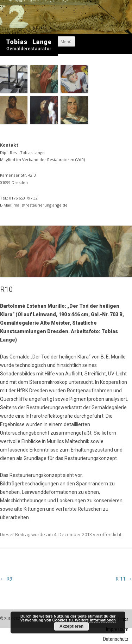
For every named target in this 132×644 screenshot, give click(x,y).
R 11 (124, 579)
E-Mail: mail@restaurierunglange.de (34, 205)
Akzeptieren (71, 626)
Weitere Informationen (95, 620)
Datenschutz (116, 639)
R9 (6, 579)
